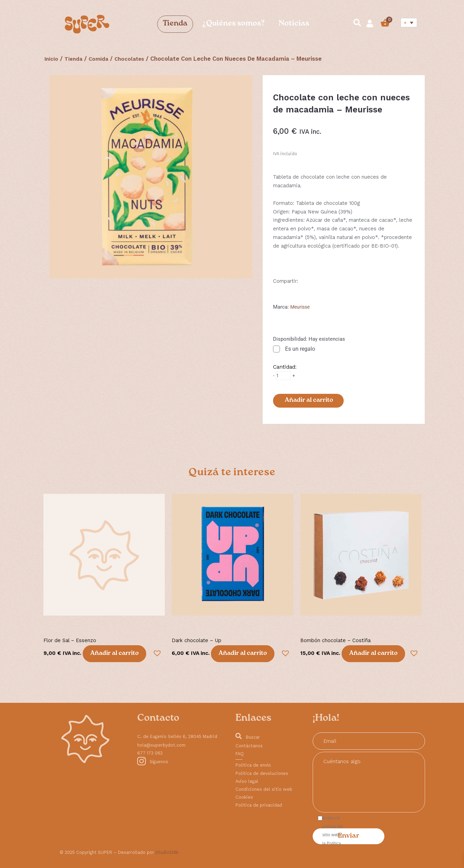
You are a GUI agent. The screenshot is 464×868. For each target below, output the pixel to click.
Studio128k (167, 852)
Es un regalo (300, 349)
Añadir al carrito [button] (114, 654)
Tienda (175, 24)
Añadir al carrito (309, 400)
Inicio (52, 59)
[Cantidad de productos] (284, 376)
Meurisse (301, 307)
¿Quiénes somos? (233, 24)
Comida (102, 59)
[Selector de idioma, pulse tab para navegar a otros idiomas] (409, 23)
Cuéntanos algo (369, 782)
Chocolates (135, 59)
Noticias (294, 24)
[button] (156, 652)
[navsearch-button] (354, 24)
